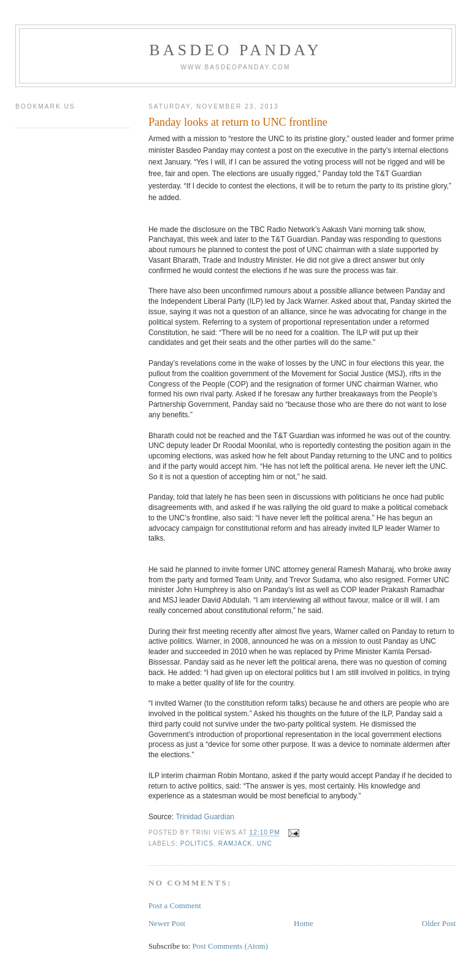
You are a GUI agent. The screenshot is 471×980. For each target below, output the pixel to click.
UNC (265, 843)
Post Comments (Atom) (230, 946)
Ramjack (235, 843)
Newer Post (167, 923)
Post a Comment (175, 905)
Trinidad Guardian (205, 817)
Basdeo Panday (235, 50)
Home (304, 923)
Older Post (439, 923)
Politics (197, 843)
